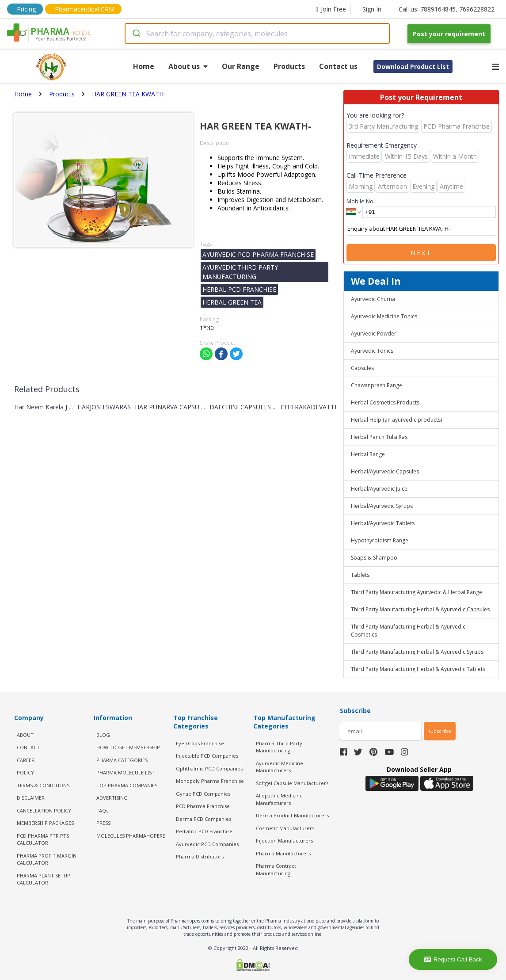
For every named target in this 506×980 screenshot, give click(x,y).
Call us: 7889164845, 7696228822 (447, 9)
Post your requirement (449, 34)
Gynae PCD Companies (203, 794)
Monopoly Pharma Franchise (210, 781)
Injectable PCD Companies (207, 756)
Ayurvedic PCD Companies (207, 844)
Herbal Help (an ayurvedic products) (396, 420)
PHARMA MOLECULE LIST (126, 772)
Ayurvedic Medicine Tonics (384, 316)
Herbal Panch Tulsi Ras (379, 437)
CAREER (26, 760)
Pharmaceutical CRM (85, 9)
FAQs (102, 810)
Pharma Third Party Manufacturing (279, 747)
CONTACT (28, 747)
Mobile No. (361, 201)
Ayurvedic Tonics (372, 351)
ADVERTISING (112, 798)
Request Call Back (453, 959)
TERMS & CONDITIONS (43, 785)
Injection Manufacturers (284, 841)
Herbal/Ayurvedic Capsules (385, 471)
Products (289, 66)
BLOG (103, 735)
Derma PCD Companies (204, 819)
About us (188, 66)
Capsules (362, 368)
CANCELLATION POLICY (44, 810)
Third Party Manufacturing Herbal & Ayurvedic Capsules (420, 609)
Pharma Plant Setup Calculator (44, 879)
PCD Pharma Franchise (203, 806)
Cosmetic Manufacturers (285, 828)
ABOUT (25, 735)
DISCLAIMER (31, 798)
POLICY (25, 772)
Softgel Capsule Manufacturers (292, 783)
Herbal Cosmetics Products (385, 402)
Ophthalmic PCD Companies (209, 768)
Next (421, 253)
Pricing (26, 9)
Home (144, 66)
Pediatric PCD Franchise (204, 831)
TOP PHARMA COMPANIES (127, 785)
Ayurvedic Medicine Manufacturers (280, 767)
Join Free (331, 9)
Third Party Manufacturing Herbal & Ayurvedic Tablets (418, 669)
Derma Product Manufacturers (292, 815)
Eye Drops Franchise (200, 743)
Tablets (360, 575)
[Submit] (136, 34)
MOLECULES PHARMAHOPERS (131, 836)
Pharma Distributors (200, 856)
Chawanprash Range (377, 385)
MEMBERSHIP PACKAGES (45, 823)
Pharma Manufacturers (283, 853)
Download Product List (413, 67)
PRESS (103, 823)
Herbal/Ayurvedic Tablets (383, 523)
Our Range (241, 66)
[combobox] (257, 34)
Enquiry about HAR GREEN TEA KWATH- (421, 229)
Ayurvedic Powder (374, 334)
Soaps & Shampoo (374, 558)
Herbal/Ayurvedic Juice (379, 489)
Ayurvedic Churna (373, 299)
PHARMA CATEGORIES (122, 760)
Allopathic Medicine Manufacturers (279, 799)
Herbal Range (368, 454)
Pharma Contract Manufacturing (276, 869)
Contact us (338, 66)
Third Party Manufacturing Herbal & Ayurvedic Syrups (417, 652)
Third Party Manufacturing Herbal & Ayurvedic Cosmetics (408, 631)
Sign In (372, 9)
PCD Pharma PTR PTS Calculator (43, 839)
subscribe (440, 731)
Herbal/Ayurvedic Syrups (382, 506)
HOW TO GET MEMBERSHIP (128, 747)
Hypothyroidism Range (380, 540)
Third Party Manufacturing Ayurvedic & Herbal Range (417, 592)
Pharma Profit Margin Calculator (47, 859)
